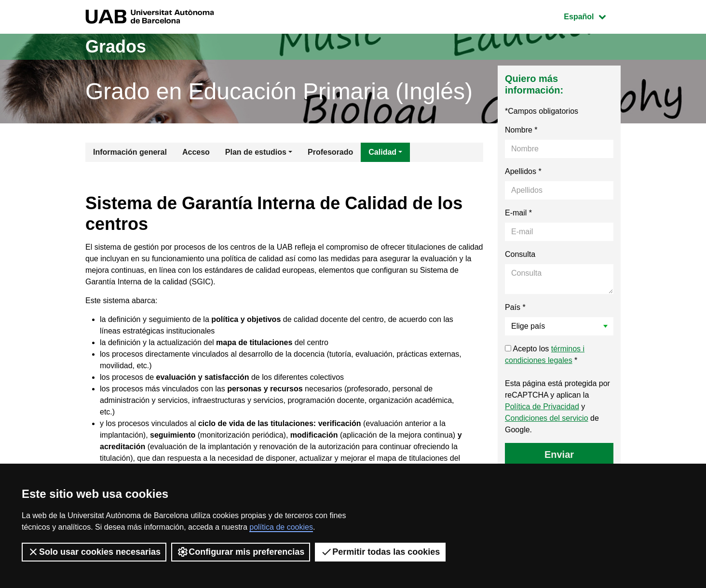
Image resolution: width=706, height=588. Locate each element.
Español (592, 16)
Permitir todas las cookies (380, 552)
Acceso (196, 152)
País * (515, 307)
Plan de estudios (256, 152)
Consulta (520, 254)
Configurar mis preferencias (241, 552)
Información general (130, 152)
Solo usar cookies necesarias (94, 552)
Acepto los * (545, 354)
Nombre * (521, 130)
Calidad (382, 152)
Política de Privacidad (542, 407)
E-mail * (518, 213)
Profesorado (330, 152)
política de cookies (281, 527)
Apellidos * (523, 171)
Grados (116, 47)
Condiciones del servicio (547, 418)
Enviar (559, 454)
